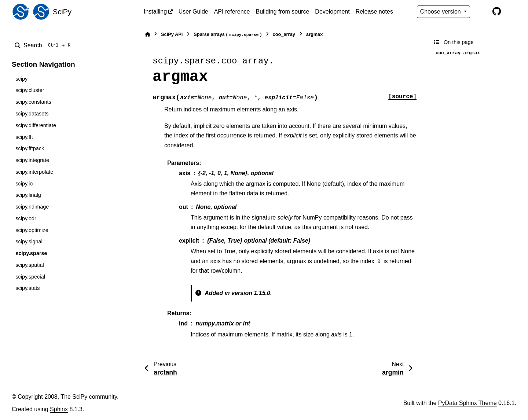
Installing (155, 12)
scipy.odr (26, 218)
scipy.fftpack (30, 148)
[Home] (147, 34)
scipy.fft (24, 137)
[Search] (44, 45)
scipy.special (30, 277)
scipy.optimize (32, 230)
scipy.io (24, 184)
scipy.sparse (31, 253)
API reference (232, 12)
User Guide (193, 12)
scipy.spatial (30, 265)
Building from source (283, 12)
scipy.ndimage (32, 207)
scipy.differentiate (36, 125)
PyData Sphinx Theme (467, 403)
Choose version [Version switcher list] (441, 12)
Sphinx (59, 409)
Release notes (374, 12)
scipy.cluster (30, 90)
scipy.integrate (32, 160)
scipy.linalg (28, 195)
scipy (21, 79)
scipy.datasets (32, 114)
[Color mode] (481, 12)
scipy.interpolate (34, 172)
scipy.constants (33, 102)
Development (332, 12)
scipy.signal (29, 242)
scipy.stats (27, 288)
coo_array (284, 34)
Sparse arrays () (228, 35)
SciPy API (172, 34)
